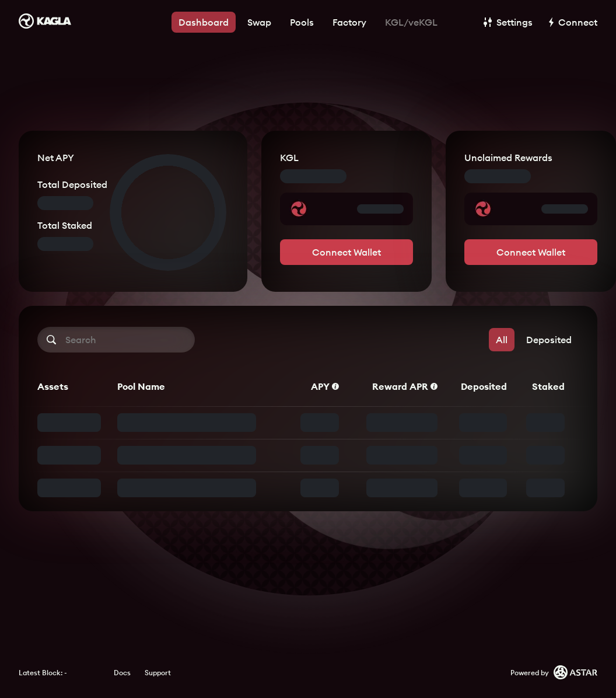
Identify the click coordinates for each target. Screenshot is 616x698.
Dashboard (204, 22)
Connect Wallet (346, 252)
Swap (259, 22)
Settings (508, 22)
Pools (302, 22)
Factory (349, 22)
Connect (573, 22)
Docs (122, 673)
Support (158, 673)
